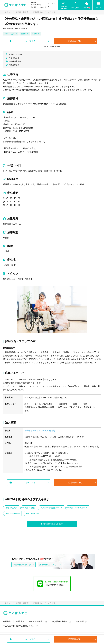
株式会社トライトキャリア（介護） (40, 431)
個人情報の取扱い (60, 621)
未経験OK (25, 34)
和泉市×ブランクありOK (78, 508)
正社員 (6, 238)
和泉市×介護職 (29, 508)
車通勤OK (36, 34)
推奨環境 (20, 621)
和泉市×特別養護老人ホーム (52, 508)
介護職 (6, 251)
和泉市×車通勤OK (33, 513)
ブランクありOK (11, 34)
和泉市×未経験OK (13, 513)
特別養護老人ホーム (12, 224)
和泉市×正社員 (12, 508)
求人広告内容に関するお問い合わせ (19, 626)
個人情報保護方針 (37, 621)
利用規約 (7, 621)
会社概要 (80, 621)
